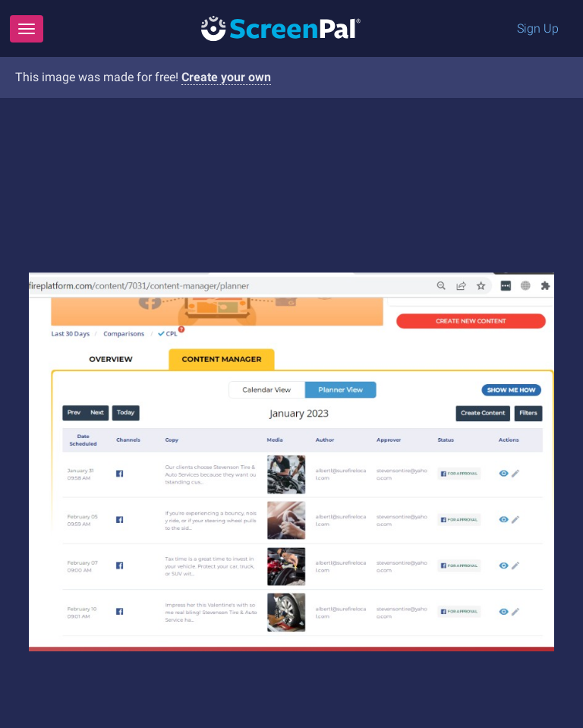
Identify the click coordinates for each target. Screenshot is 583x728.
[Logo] (281, 28)
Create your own (226, 77)
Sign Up (538, 28)
